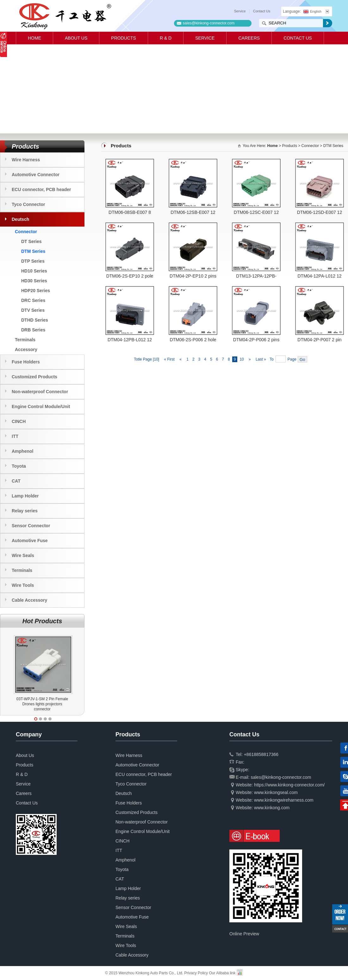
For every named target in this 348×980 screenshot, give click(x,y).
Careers (249, 38)
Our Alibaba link (222, 973)
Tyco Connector (28, 204)
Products (124, 38)
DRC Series (33, 300)
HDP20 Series (36, 291)
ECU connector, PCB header (41, 189)
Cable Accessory (29, 600)
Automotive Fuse (30, 541)
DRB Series (33, 330)
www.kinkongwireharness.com (284, 800)
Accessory (26, 349)
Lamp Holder (25, 496)
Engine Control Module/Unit (41, 407)
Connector (26, 232)
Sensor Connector (31, 526)
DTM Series (33, 251)
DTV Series (33, 310)
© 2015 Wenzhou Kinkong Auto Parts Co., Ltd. (145, 973)
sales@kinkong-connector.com (209, 23)
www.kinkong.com (272, 808)
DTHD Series (35, 320)
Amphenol (22, 451)
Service (240, 11)
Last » (261, 359)
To (272, 359)
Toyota (19, 466)
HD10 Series (34, 271)
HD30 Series (34, 281)
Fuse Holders (26, 362)
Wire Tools (23, 585)
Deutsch (20, 219)
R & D (166, 38)
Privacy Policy (196, 973)
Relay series (25, 511)
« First (169, 359)
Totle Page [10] (146, 359)
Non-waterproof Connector (40, 392)
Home (34, 38)
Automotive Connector (36, 175)
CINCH (19, 421)
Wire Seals (23, 555)
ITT (15, 436)
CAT (16, 481)
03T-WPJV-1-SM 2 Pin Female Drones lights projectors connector (42, 704)
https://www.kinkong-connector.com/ (289, 785)
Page (292, 359)
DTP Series (33, 261)
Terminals (25, 340)
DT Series (31, 241)
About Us (76, 38)
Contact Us (262, 11)
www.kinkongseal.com (276, 792)
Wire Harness (26, 160)
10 (242, 359)
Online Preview (244, 934)
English (312, 11)
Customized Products (34, 377)
